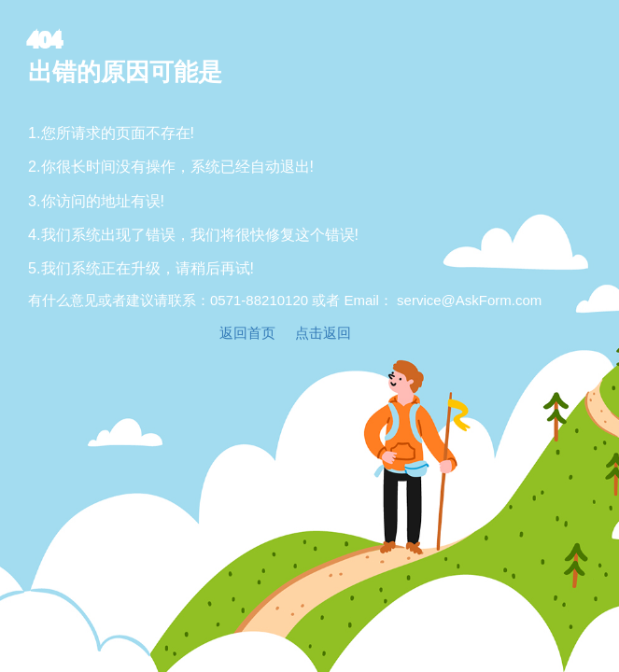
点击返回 (323, 333)
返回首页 (247, 333)
